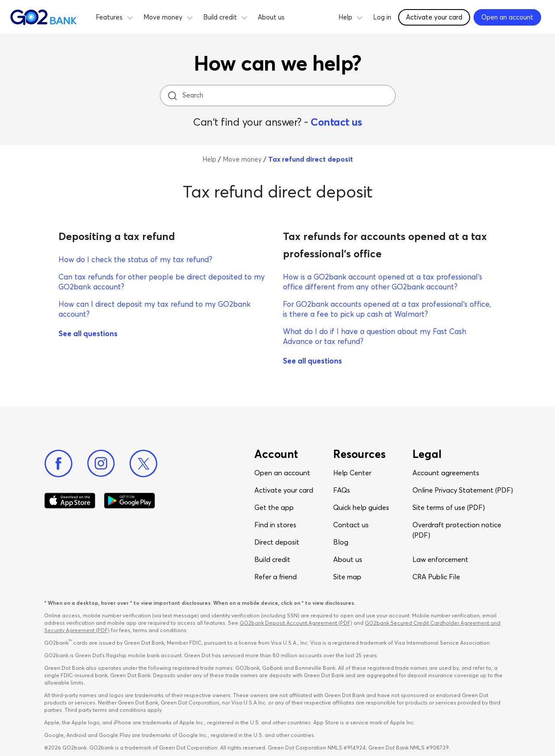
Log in (382, 17)
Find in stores (275, 525)
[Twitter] (143, 464)
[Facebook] (58, 464)
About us (271, 17)
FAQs (342, 490)
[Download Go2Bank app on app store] (70, 501)
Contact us (336, 122)
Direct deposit (277, 542)
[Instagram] (101, 464)
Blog (341, 542)
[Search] (279, 96)
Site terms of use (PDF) (449, 507)
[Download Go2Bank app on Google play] (130, 501)
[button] (130, 16)
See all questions (88, 333)
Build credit (272, 559)
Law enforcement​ (440, 559)
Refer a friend (276, 577)
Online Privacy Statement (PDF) (463, 490)
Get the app (274, 507)
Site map (347, 577)
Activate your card (284, 490)
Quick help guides (361, 507)
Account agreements (446, 473)
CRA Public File (436, 577)
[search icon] (172, 96)
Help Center (352, 473)
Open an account (282, 473)
